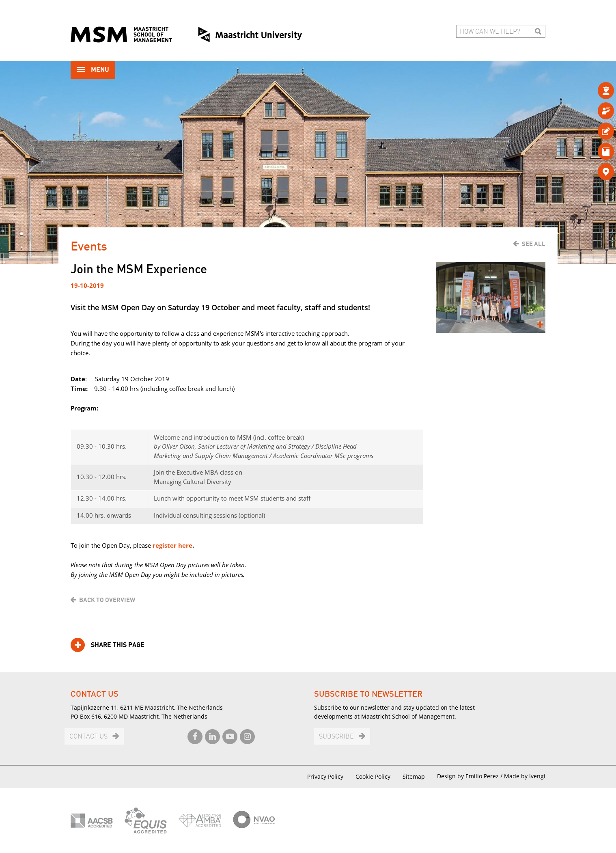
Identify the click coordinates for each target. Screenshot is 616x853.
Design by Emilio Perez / (471, 776)
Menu (93, 70)
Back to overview (107, 600)
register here (172, 545)
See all (534, 244)
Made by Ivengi (525, 776)
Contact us (88, 737)
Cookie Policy (373, 776)
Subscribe (336, 737)
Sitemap (414, 776)
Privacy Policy (325, 776)
